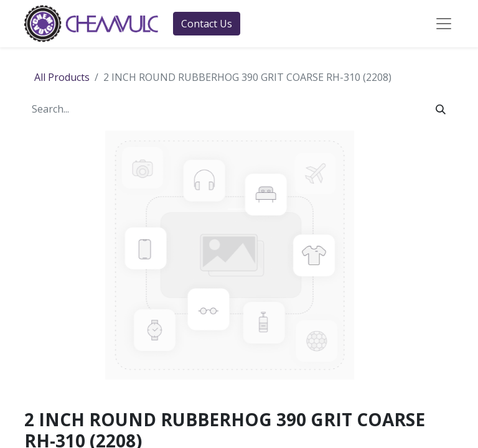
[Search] (441, 109)
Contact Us (207, 24)
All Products (62, 77)
